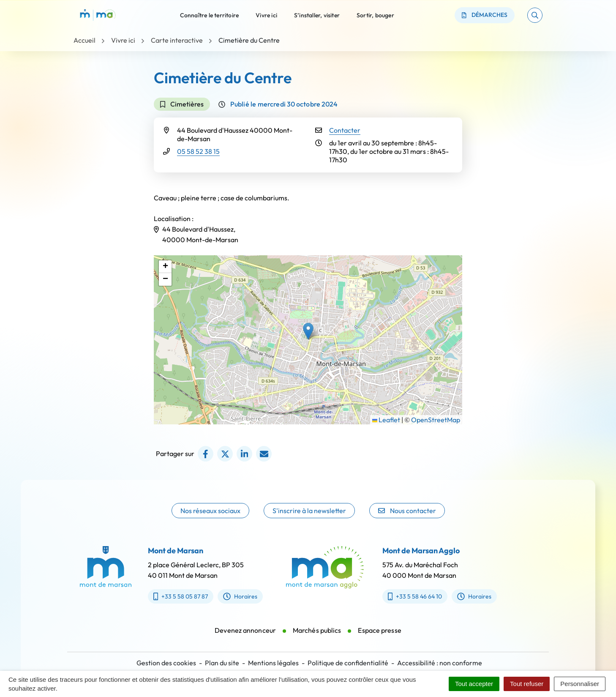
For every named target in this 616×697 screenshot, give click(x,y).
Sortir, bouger (375, 15)
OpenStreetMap (436, 420)
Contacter (345, 130)
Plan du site (222, 663)
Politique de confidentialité (348, 663)
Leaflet (386, 420)
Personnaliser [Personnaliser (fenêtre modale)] (580, 684)
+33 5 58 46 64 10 (425, 596)
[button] (535, 15)
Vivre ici (266, 15)
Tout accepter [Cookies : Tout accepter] (474, 684)
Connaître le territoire (210, 15)
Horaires (230, 596)
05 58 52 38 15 (198, 151)
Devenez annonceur (245, 641)
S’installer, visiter (317, 15)
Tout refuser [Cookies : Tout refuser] (527, 684)
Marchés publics (317, 641)
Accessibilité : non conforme (440, 663)
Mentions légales (273, 663)
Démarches (485, 15)
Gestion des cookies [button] (166, 663)
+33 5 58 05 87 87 (170, 596)
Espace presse (379, 641)
